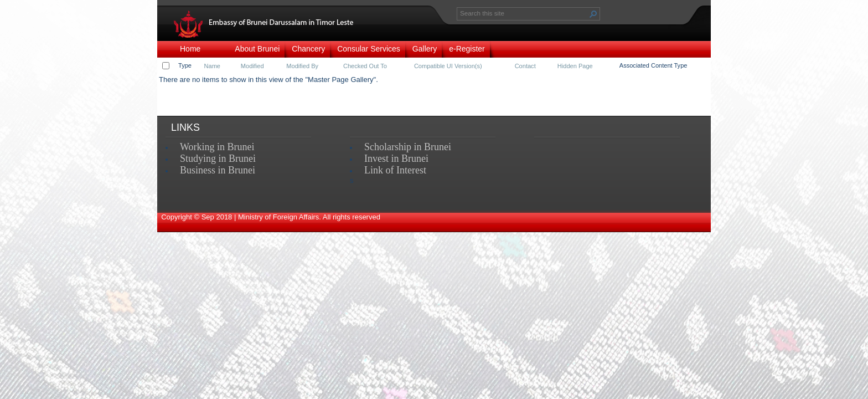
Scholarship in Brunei (408, 147)
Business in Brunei (218, 170)
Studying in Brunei (218, 158)
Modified (252, 66)
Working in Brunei (217, 147)
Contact (525, 66)
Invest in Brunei (396, 158)
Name (212, 66)
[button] (593, 14)
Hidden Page (575, 66)
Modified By (302, 66)
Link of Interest (395, 170)
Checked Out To (365, 66)
